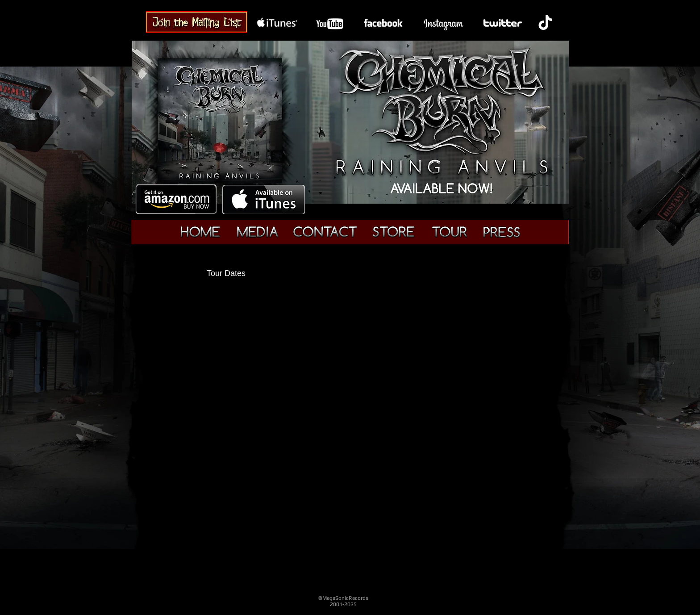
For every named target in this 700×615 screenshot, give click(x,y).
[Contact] (325, 232)
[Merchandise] (394, 232)
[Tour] (449, 232)
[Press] (502, 232)
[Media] (258, 232)
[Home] (200, 232)
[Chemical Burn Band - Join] (197, 22)
